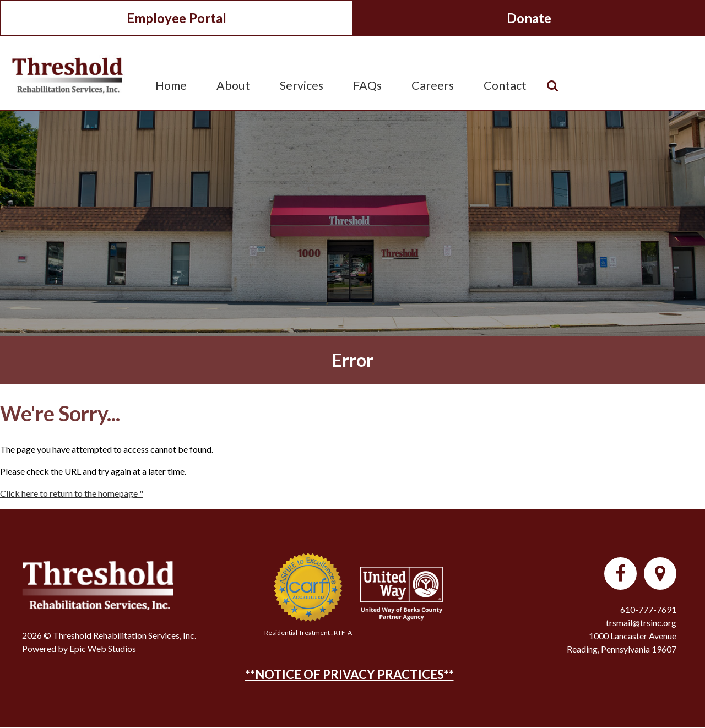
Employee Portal (177, 18)
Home (171, 85)
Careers (433, 85)
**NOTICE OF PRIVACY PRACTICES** (349, 674)
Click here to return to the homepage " (72, 493)
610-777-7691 (648, 609)
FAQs (367, 85)
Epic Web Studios (103, 648)
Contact (505, 85)
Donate (529, 18)
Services (302, 85)
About (233, 85)
